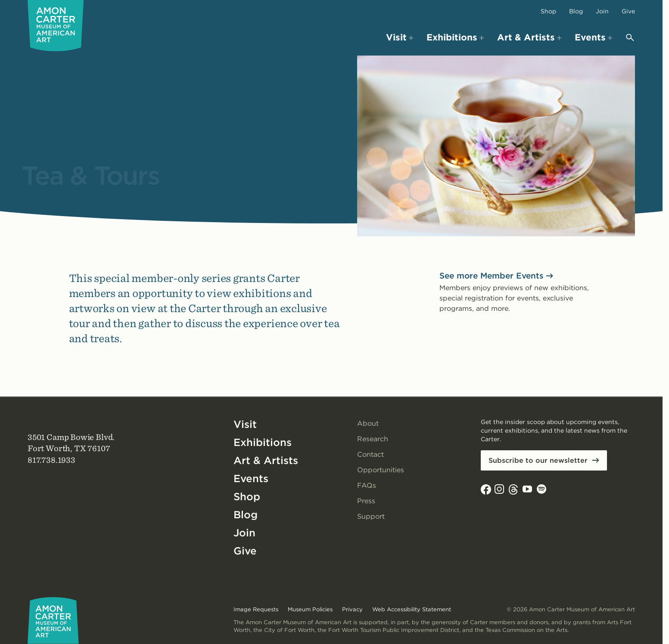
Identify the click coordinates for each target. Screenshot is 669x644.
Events (251, 478)
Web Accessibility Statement (412, 609)
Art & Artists (266, 460)
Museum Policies (310, 609)
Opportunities (381, 470)
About (368, 423)
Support (371, 516)
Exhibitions (263, 442)
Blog (576, 11)
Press (366, 501)
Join (602, 11)
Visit (245, 424)
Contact (370, 454)
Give (628, 11)
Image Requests (256, 609)
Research (373, 439)
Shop (548, 11)
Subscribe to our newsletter (538, 460)
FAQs (367, 485)
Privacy (352, 609)
